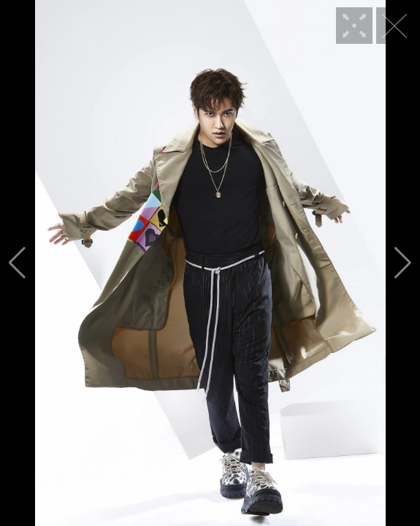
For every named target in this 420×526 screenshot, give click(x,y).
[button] (17, 263)
